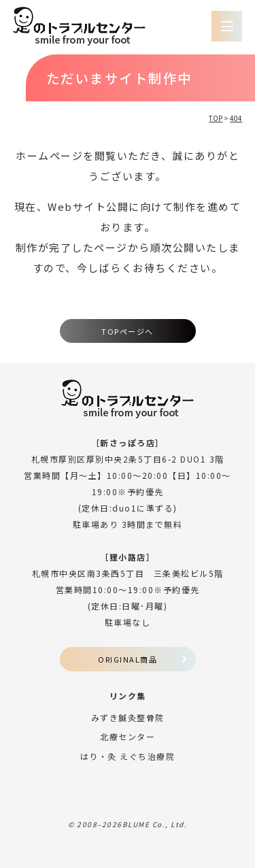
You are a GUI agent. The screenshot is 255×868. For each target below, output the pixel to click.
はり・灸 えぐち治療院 (128, 756)
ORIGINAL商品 (128, 659)
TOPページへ (128, 331)
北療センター (128, 736)
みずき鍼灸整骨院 (128, 717)
